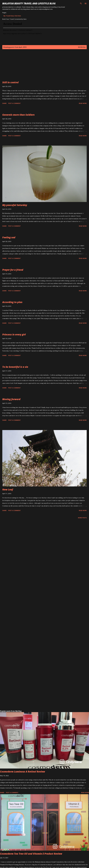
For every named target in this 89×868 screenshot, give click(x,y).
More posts (82, 518)
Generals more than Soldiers (18, 115)
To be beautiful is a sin (15, 367)
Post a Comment (14, 103)
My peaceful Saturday (15, 205)
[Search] (81, 3)
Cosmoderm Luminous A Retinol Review (22, 772)
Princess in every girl (14, 334)
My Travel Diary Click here (12, 16)
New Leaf (8, 489)
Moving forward (11, 399)
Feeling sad (9, 237)
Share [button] (4, 103)
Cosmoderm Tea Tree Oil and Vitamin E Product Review (31, 854)
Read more (83, 103)
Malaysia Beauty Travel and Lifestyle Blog (29, 3)
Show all (82, 47)
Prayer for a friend (13, 270)
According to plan (12, 302)
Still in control (10, 82)
